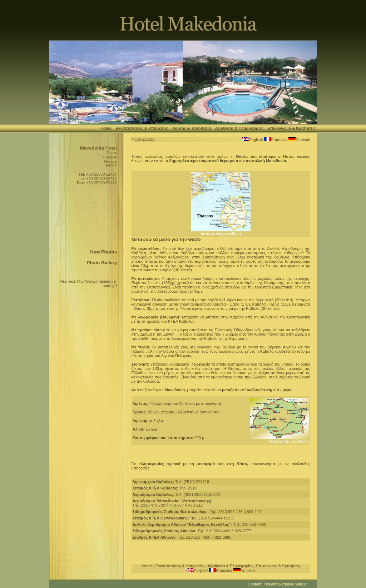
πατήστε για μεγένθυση (221, 232)
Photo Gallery (102, 263)
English (256, 140)
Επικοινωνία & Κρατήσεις (292, 128)
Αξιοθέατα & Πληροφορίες (239, 128)
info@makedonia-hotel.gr (286, 584)
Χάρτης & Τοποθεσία (192, 128)
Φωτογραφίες (143, 139)
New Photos (104, 252)
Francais (279, 140)
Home (106, 128)
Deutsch (303, 140)
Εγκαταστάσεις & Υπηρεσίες (142, 128)
